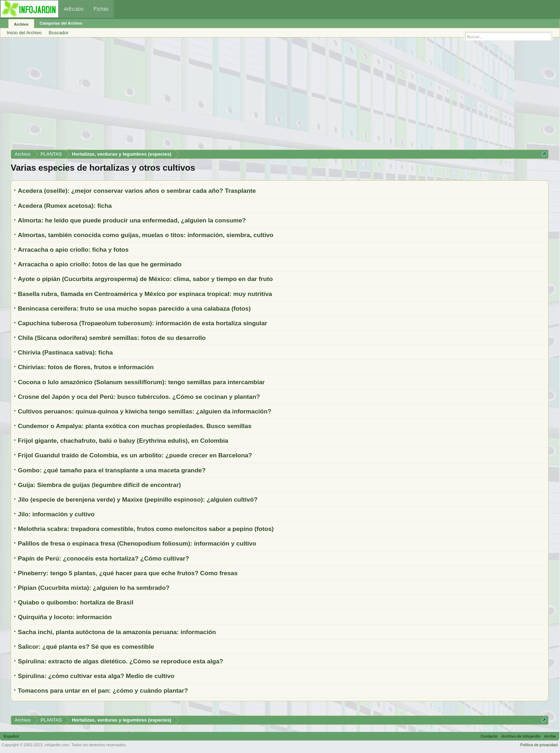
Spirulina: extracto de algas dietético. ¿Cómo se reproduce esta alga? (121, 661)
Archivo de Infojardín (521, 736)
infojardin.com (57, 745)
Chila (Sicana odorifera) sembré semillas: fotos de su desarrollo (112, 338)
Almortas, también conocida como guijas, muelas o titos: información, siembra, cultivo (146, 235)
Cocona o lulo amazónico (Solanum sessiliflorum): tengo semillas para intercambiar (141, 382)
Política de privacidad (539, 745)
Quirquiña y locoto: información (65, 617)
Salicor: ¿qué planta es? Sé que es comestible (86, 647)
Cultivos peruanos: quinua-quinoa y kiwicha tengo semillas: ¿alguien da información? (145, 411)
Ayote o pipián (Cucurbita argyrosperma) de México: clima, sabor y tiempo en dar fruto (145, 279)
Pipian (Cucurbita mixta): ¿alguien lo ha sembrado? (94, 588)
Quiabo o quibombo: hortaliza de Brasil (76, 602)
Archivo (21, 24)
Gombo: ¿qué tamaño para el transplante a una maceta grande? (112, 470)
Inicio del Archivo (24, 33)
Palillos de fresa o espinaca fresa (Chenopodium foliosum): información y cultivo (137, 543)
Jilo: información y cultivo (56, 514)
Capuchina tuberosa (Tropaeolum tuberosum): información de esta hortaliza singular (142, 323)
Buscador (59, 33)
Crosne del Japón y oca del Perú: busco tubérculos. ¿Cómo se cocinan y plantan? (139, 397)
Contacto (489, 736)
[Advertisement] (225, 96)
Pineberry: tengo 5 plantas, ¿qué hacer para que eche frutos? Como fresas (128, 573)
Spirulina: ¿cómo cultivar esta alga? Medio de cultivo (96, 676)
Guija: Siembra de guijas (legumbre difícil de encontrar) (99, 485)
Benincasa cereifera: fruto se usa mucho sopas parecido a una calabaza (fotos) (134, 308)
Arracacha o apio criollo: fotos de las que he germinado (100, 264)
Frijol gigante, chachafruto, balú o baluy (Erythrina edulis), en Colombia (123, 441)
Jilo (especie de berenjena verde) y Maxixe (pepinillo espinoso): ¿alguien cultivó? (138, 500)
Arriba (550, 736)
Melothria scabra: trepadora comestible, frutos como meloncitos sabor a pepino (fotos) (146, 529)
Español (11, 736)
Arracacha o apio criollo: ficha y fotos (73, 250)
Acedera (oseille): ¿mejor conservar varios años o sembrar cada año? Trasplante (137, 191)
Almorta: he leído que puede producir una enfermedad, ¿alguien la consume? (132, 220)
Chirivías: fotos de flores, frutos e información (86, 367)
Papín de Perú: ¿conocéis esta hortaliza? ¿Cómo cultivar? (104, 558)
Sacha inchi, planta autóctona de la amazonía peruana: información (117, 632)
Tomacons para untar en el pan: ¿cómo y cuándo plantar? (103, 691)
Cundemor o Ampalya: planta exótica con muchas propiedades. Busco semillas (135, 426)
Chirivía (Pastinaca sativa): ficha (65, 352)
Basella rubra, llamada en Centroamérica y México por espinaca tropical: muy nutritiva (145, 294)
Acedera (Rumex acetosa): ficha (65, 206)
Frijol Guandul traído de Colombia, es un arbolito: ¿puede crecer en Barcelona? (135, 455)
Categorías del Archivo (61, 23)
